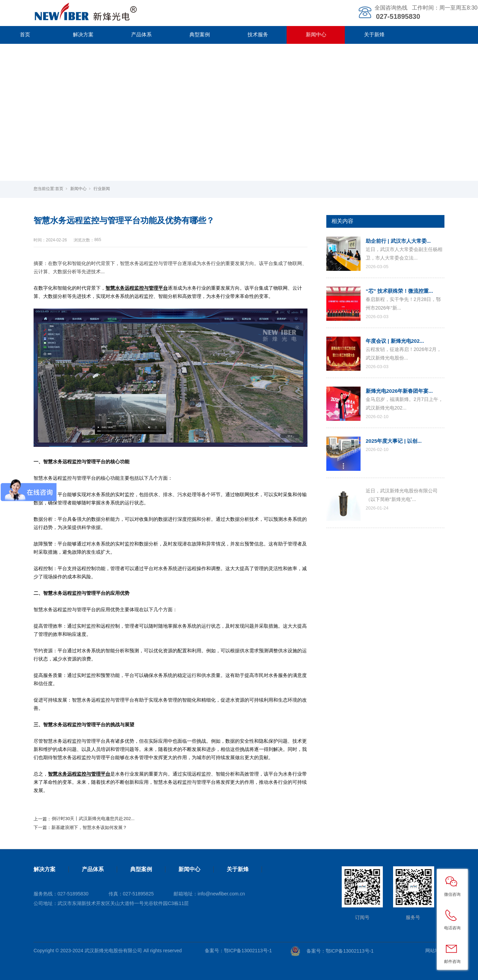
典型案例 (200, 34)
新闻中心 (316, 34)
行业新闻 (102, 189)
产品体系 (141, 34)
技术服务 (258, 34)
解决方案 (83, 34)
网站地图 (435, 951)
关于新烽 (374, 34)
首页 (59, 189)
